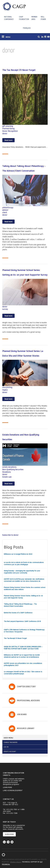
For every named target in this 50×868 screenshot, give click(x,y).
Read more (10, 141)
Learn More (7, 787)
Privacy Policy (16, 862)
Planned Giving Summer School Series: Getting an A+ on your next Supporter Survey (23, 597)
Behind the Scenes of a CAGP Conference (18, 613)
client (5, 212)
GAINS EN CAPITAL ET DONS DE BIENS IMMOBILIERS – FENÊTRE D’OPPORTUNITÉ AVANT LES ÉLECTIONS (23, 648)
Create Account (10, 751)
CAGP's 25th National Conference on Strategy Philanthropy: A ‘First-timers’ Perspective (24, 631)
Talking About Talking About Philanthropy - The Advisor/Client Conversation (20, 605)
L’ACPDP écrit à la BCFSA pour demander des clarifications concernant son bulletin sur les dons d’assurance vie (24, 580)
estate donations (9, 467)
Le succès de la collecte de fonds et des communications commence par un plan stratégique (24, 563)
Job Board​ (22, 714)
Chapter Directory (26, 686)
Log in (6, 747)
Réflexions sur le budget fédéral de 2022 (18, 554)
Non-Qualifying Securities (13, 469)
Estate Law (7, 477)
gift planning (8, 126)
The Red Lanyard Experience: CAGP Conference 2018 (22, 621)
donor (5, 133)
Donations (7, 472)
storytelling (7, 387)
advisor (5, 210)
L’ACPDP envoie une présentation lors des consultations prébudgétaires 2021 (23, 664)
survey (5, 309)
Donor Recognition (10, 131)
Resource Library (26, 728)
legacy (5, 390)
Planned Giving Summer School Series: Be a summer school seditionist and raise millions (25, 588)
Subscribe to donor (10, 535)
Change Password (10, 742)
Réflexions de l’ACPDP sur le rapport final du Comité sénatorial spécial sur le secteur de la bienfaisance (22, 656)
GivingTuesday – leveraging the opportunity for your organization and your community (22, 572)
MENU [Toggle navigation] (6, 37)
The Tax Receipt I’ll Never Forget (15, 638)
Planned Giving (8, 128)
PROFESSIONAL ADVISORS (28, 700)
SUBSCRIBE (9, 834)
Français (27, 28)
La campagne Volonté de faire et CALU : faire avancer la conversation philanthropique (23, 673)
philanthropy (8, 207)
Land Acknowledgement (13, 790)
